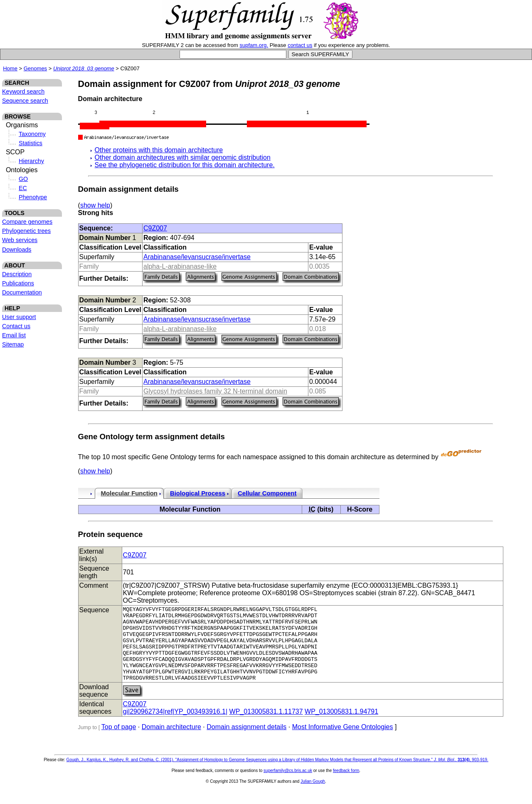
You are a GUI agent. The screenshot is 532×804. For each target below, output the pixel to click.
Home (10, 68)
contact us (300, 45)
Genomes (35, 68)
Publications (18, 283)
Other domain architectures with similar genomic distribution (183, 157)
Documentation (22, 292)
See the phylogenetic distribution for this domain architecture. (185, 165)
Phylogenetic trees (26, 231)
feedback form (346, 785)
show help (95, 205)
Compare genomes (27, 222)
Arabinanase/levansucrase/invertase (197, 257)
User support (19, 317)
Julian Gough (313, 796)
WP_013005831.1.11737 (266, 726)
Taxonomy (32, 134)
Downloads (17, 250)
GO (23, 179)
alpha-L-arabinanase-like (180, 266)
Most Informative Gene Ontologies (343, 742)
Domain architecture (171, 742)
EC (23, 188)
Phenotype (33, 197)
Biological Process (198, 493)
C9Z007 (155, 228)
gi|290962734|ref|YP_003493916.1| (175, 726)
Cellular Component (267, 493)
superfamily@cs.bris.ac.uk (288, 785)
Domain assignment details (246, 742)
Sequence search (25, 101)
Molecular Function (129, 493)
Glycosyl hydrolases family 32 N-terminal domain (215, 391)
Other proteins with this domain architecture (159, 150)
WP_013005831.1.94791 (341, 726)
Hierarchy (31, 161)
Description (17, 274)
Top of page (119, 742)
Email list (14, 335)
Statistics (31, 143)
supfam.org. (254, 45)
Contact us (16, 326)
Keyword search (23, 92)
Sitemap (13, 344)
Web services (20, 240)
